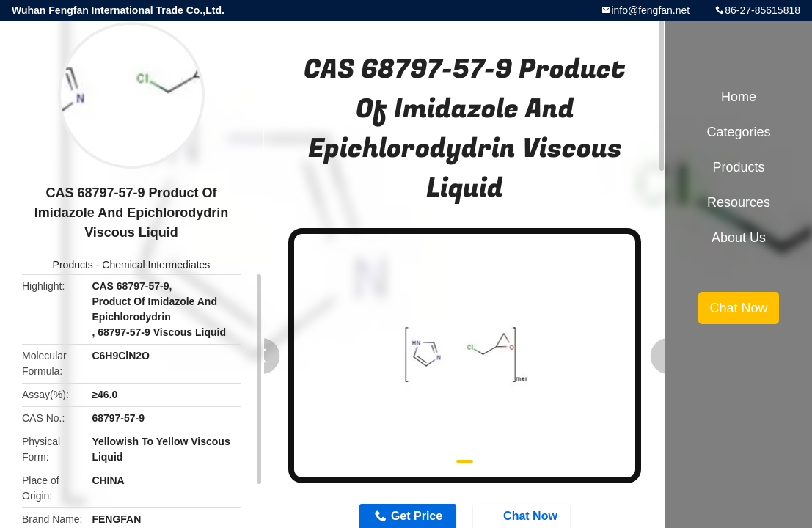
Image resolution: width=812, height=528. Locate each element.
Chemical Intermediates (156, 265)
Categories (738, 132)
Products (73, 265)
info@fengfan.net (650, 10)
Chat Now (738, 308)
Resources (739, 202)
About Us (739, 238)
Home (739, 97)
